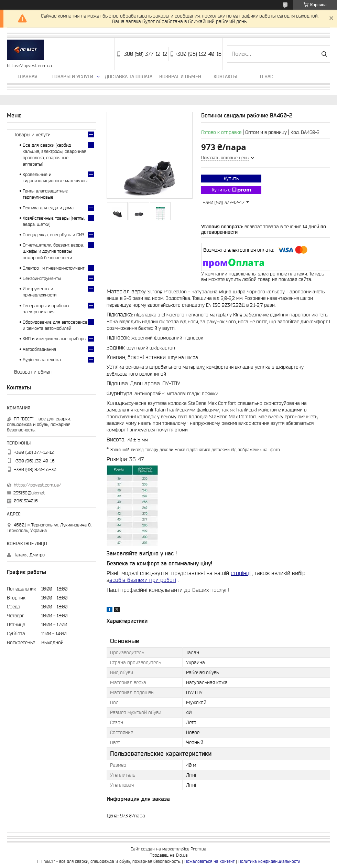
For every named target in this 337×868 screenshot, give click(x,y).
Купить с (231, 190)
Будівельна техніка (42, 360)
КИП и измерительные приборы (55, 339)
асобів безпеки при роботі (143, 580)
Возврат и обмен (180, 76)
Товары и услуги (72, 76)
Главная (28, 76)
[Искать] (324, 54)
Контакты (225, 76)
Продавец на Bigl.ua (169, 855)
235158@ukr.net (29, 493)
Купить (231, 178)
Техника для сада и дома (48, 208)
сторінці (241, 573)
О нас (267, 76)
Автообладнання (39, 349)
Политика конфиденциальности (269, 861)
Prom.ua (198, 849)
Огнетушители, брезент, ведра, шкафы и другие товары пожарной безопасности (53, 251)
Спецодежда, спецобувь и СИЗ (53, 235)
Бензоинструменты (42, 278)
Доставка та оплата (129, 76)
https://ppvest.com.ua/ (37, 485)
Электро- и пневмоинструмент (53, 268)
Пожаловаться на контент (209, 861)
